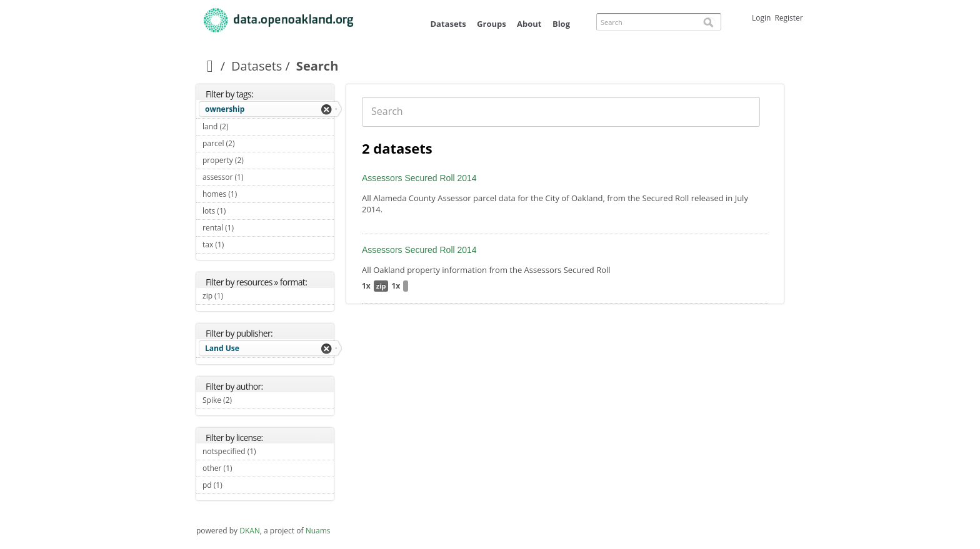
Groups (492, 24)
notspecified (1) (268, 453)
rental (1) (248, 228)
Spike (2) (247, 400)
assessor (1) (258, 177)
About (529, 24)
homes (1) (252, 194)
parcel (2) (249, 143)
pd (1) (237, 485)
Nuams (318, 531)
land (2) (243, 126)
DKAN (250, 531)
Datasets (448, 24)
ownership (225, 109)
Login (761, 18)
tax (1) (238, 245)
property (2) (258, 160)
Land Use (222, 348)
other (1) (247, 468)
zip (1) (238, 296)
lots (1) (240, 211)
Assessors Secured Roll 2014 (419, 178)
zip (381, 286)
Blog (561, 24)
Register (788, 18)
